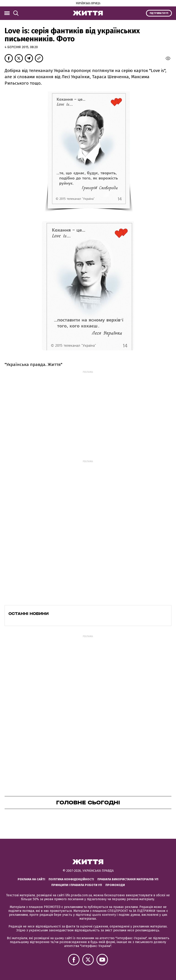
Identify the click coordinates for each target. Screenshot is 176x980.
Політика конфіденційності (71, 879)
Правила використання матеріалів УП (128, 879)
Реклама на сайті (31, 879)
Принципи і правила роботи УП (77, 885)
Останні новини (29, 614)
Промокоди (115, 885)
